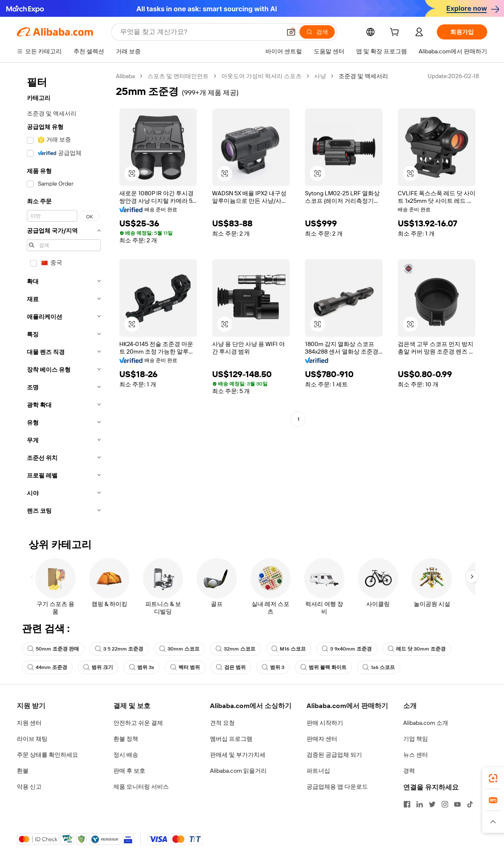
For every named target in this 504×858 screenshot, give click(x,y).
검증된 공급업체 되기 (334, 755)
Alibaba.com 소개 (426, 723)
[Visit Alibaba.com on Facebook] (407, 804)
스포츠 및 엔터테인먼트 (178, 76)
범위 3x (142, 667)
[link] (493, 778)
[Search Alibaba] (200, 32)
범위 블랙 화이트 (323, 667)
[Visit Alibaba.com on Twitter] (432, 804)
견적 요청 (222, 723)
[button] (291, 32)
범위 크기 (98, 667)
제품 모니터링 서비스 (141, 787)
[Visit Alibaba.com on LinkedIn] (420, 804)
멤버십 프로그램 (231, 739)
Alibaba (125, 76)
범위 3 (273, 667)
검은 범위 (231, 667)
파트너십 (318, 771)
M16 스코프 (289, 649)
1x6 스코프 (379, 667)
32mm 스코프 (235, 649)
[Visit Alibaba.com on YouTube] (457, 804)
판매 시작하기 (325, 723)
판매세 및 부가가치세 (238, 755)
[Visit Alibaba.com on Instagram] (445, 804)
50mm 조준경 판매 (53, 649)
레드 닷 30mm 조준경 (417, 649)
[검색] (317, 32)
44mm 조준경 (47, 667)
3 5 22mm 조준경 (119, 649)
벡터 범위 (185, 667)
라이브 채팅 (32, 739)
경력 (409, 771)
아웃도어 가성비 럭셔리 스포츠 (261, 76)
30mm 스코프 (179, 649)
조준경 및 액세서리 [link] (363, 76)
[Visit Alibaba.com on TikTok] (470, 804)
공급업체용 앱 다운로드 (337, 787)
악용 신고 (29, 787)
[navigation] (64, 296)
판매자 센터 (322, 739)
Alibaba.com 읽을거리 (238, 771)
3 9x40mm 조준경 (347, 649)
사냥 (320, 76)
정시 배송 (126, 755)
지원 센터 (29, 723)
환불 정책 (126, 739)
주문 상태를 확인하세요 (47, 755)
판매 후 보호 (129, 771)
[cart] (396, 33)
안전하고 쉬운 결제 (138, 723)
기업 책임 (416, 739)
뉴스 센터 (416, 755)
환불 (23, 771)
